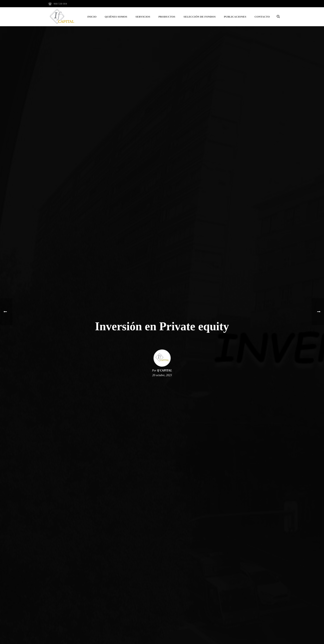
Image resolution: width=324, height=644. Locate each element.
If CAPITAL (164, 370)
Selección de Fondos (200, 17)
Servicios (143, 17)
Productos (167, 17)
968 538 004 (60, 4)
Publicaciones (235, 17)
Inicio (92, 17)
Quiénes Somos (116, 17)
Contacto (262, 17)
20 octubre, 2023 (162, 375)
